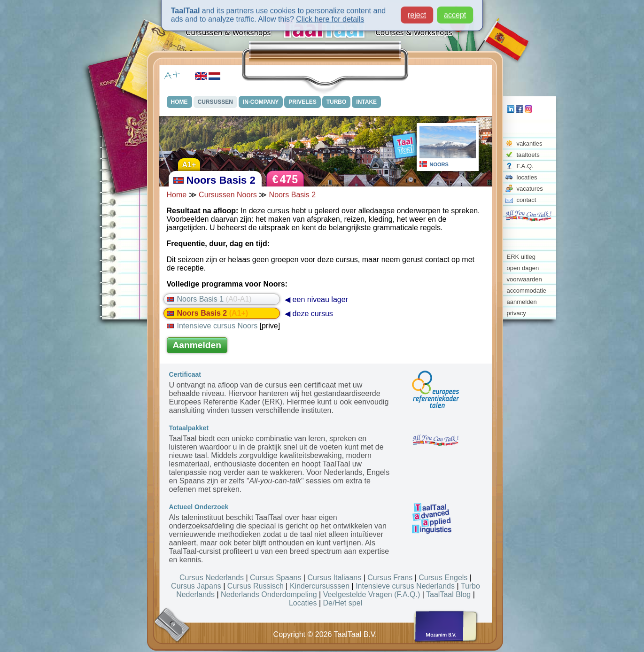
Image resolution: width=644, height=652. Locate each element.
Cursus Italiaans (334, 578)
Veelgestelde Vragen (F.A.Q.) (372, 594)
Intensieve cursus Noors (212, 326)
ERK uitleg (521, 257)
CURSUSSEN (215, 102)
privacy (516, 313)
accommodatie (527, 291)
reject (417, 13)
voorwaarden (524, 279)
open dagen (523, 268)
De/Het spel (343, 603)
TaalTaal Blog (448, 594)
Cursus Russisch (256, 586)
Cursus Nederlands (212, 578)
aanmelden (522, 302)
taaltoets (528, 155)
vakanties (530, 144)
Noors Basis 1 (209, 299)
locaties (527, 177)
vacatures (530, 189)
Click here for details (330, 17)
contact (527, 200)
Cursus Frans (390, 578)
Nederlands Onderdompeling (269, 594)
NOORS (439, 164)
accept (455, 13)
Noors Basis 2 (293, 195)
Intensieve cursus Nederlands (405, 586)
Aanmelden (197, 345)
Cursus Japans (196, 586)
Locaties (303, 603)
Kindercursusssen (320, 586)
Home (177, 195)
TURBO (337, 102)
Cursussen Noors (228, 195)
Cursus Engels (443, 578)
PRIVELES (302, 102)
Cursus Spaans (275, 578)
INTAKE (366, 102)
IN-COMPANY (261, 102)
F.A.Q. (525, 166)
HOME (179, 102)
